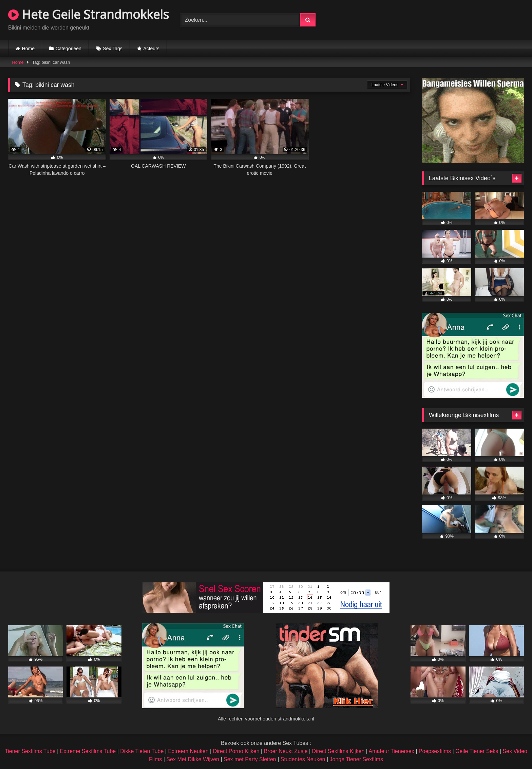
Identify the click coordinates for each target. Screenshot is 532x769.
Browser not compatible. (444, 19)
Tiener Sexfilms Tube (30, 751)
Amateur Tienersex (391, 751)
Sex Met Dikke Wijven (193, 759)
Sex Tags (112, 49)
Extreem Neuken (188, 751)
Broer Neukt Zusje (286, 751)
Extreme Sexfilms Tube (88, 751)
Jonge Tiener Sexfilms (356, 759)
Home (28, 49)
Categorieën (69, 49)
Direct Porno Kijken (236, 751)
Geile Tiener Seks (477, 751)
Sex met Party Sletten (250, 759)
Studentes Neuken (303, 759)
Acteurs (151, 49)
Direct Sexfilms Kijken (338, 751)
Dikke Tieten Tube (142, 751)
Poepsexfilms (435, 751)
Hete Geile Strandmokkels (89, 14)
